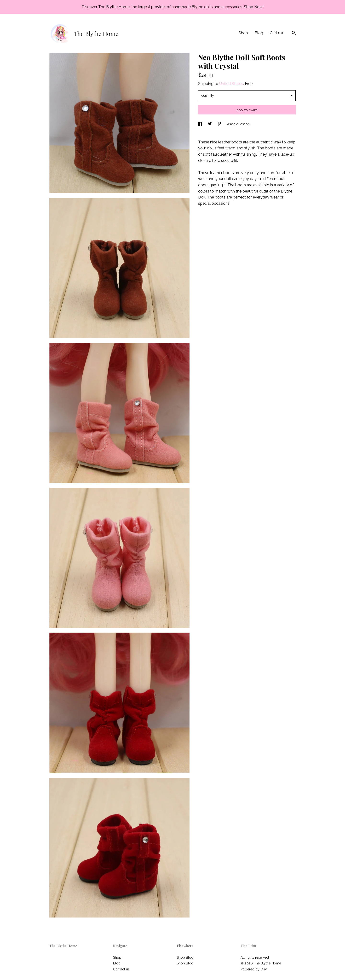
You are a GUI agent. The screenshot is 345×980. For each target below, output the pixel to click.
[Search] (294, 34)
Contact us (121, 969)
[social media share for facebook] (201, 124)
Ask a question (238, 124)
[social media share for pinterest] (220, 124)
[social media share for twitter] (210, 124)
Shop (243, 33)
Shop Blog (185, 957)
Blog (259, 33)
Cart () (276, 33)
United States (231, 84)
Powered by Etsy (254, 969)
